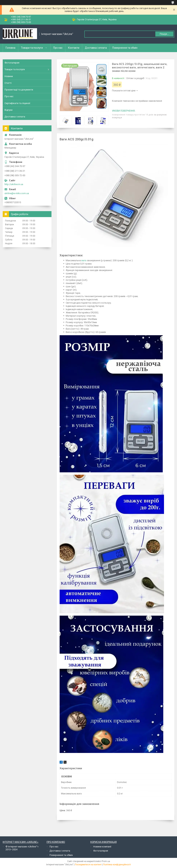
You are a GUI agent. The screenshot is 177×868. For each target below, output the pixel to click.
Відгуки (8, 110)
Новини (9, 76)
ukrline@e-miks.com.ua (17, 193)
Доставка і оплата (96, 48)
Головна (10, 48)
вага (84, 260)
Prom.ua (106, 861)
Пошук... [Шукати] (164, 34)
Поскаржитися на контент (88, 865)
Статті (8, 83)
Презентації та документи (19, 90)
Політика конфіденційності (117, 865)
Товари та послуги (32, 48)
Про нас (58, 48)
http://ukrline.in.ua (14, 184)
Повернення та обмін (125, 48)
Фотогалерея (12, 63)
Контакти (74, 48)
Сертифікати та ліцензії (17, 103)
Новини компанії (102, 847)
